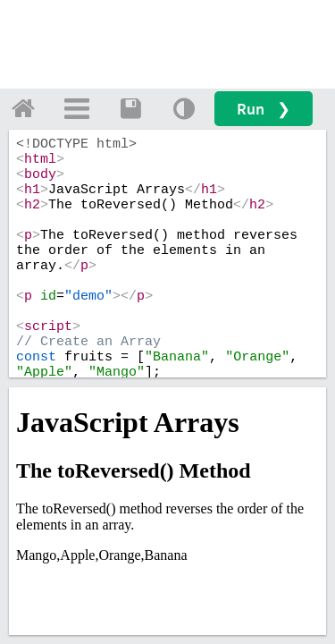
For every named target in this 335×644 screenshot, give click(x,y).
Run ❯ (264, 109)
